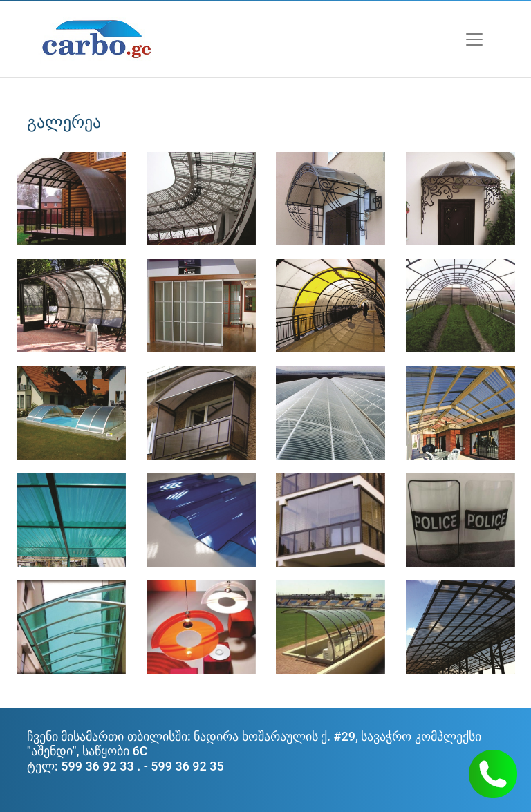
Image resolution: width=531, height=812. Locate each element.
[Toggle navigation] (474, 39)
